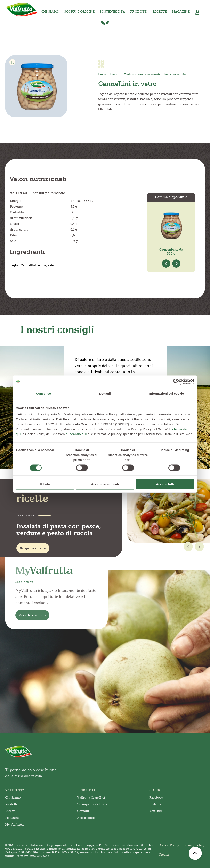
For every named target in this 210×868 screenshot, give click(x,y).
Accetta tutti (165, 484)
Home (102, 74)
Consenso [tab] (43, 393)
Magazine (181, 12)
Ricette (160, 12)
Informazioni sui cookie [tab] (167, 393)
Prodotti (115, 74)
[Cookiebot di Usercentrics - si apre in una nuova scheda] (176, 381)
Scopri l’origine (79, 12)
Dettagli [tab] (105, 393)
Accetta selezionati (105, 484)
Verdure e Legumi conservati (142, 74)
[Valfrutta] (22, 10)
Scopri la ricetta (33, 548)
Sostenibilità (112, 12)
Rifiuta (45, 484)
